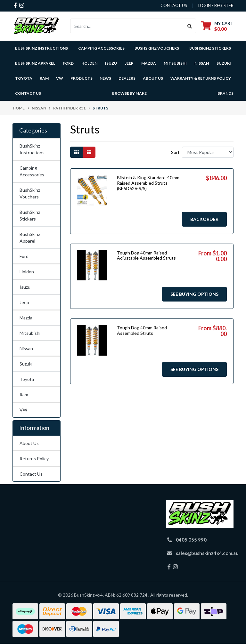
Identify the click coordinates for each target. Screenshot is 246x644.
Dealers (127, 78)
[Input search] (127, 26)
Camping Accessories (101, 48)
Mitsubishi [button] (175, 63)
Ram (24, 394)
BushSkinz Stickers (210, 48)
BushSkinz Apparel (35, 63)
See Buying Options (194, 294)
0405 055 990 (191, 540)
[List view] (89, 152)
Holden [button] (89, 63)
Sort (175, 152)
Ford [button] (68, 63)
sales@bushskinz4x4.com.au (207, 553)
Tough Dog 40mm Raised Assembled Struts (142, 330)
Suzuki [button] (224, 63)
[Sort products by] (208, 152)
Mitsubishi (30, 333)
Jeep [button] (129, 63)
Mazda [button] (149, 63)
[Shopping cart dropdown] (217, 26)
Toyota (27, 379)
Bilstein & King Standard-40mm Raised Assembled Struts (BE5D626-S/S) (148, 183)
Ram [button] (44, 78)
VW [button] (60, 78)
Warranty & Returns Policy (201, 78)
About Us (29, 443)
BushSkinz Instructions (41, 48)
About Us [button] (153, 78)
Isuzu (25, 287)
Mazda (26, 318)
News (105, 78)
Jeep (24, 302)
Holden (27, 272)
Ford (24, 256)
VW (23, 410)
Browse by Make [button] (129, 93)
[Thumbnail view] (77, 152)
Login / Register (216, 5)
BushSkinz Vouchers (157, 48)
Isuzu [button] (111, 63)
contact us (174, 5)
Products (82, 78)
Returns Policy (34, 459)
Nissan (26, 348)
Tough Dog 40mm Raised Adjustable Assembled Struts (146, 255)
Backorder (204, 219)
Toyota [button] (24, 78)
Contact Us (28, 93)
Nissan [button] (202, 63)
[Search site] (190, 26)
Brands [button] (225, 93)
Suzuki (26, 364)
